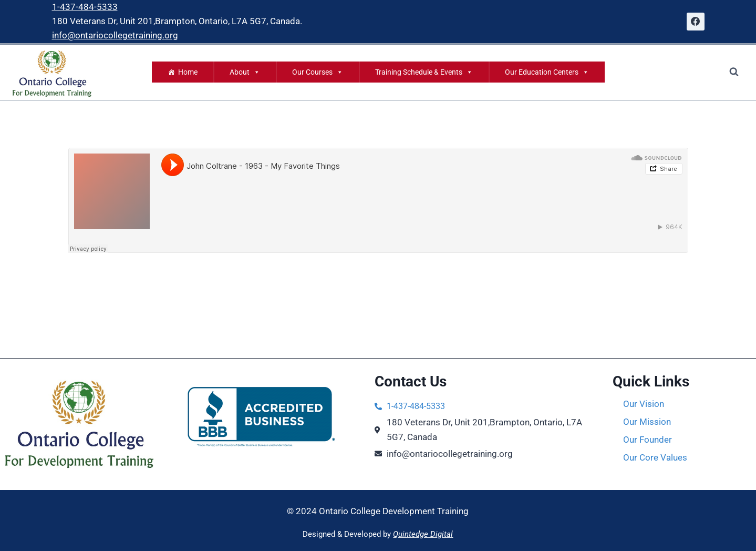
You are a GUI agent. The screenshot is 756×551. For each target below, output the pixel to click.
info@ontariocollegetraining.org (115, 35)
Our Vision (644, 404)
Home (188, 72)
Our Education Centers (547, 72)
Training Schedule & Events (424, 72)
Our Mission (647, 422)
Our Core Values (655, 457)
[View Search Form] (734, 72)
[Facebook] (696, 22)
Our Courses (318, 72)
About (245, 72)
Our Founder (648, 440)
